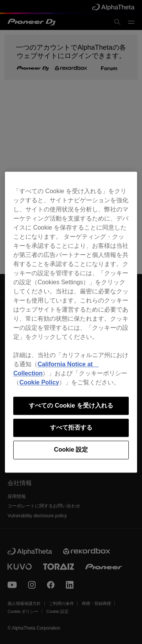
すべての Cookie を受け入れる (71, 405)
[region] (71, 322)
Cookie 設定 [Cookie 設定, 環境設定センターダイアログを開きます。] (71, 450)
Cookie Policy (39, 382)
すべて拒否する (71, 427)
